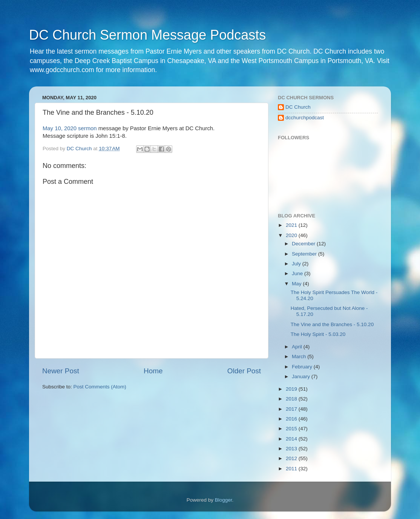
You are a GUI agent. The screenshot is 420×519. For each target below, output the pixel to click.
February (303, 367)
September (305, 254)
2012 (292, 458)
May (297, 284)
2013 (292, 449)
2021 (292, 225)
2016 (292, 419)
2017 (292, 409)
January (302, 377)
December (304, 244)
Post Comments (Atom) (100, 387)
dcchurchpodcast (305, 118)
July (297, 264)
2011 (292, 469)
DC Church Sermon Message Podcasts (147, 35)
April (298, 347)
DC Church (298, 107)
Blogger (224, 500)
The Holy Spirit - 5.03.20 (318, 334)
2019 (292, 389)
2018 (292, 399)
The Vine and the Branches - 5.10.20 (332, 324)
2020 (292, 235)
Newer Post (61, 371)
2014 (292, 439)
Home (153, 371)
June (298, 273)
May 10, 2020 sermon (70, 128)
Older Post (244, 371)
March (300, 357)
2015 (292, 429)
